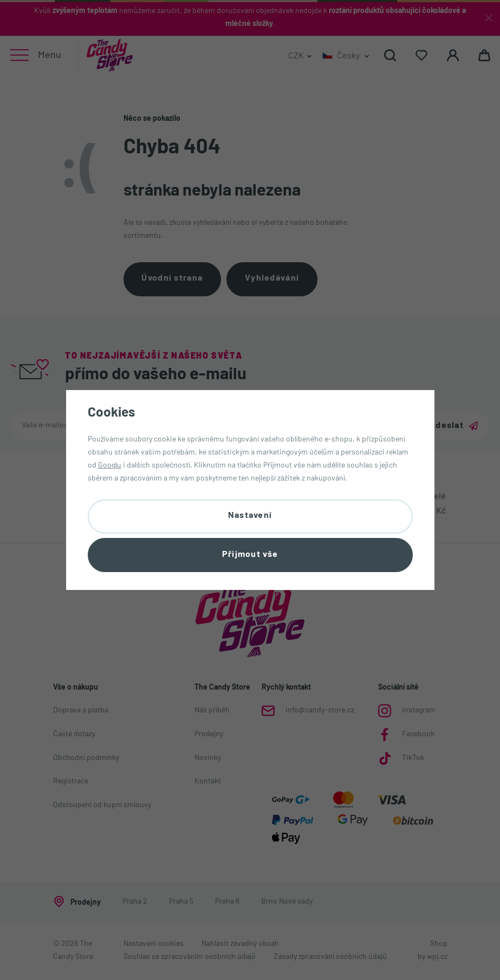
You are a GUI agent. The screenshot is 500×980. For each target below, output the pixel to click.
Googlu (110, 466)
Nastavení (250, 516)
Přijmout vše (250, 555)
